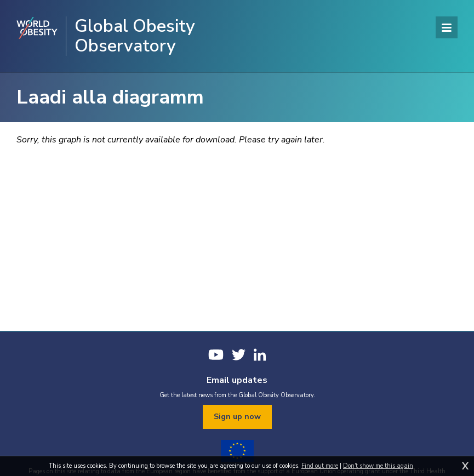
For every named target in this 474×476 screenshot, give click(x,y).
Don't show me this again (378, 466)
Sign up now (237, 417)
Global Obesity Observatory (135, 36)
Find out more (320, 466)
